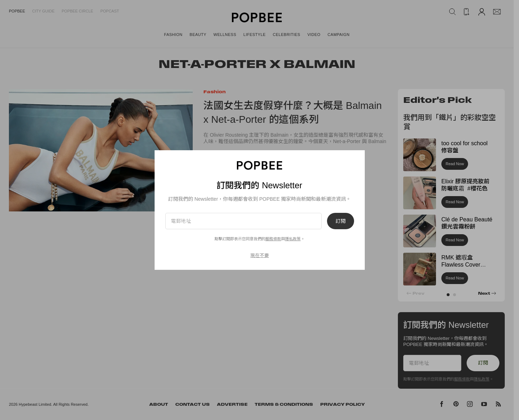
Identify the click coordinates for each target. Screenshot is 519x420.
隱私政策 (293, 239)
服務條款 (273, 239)
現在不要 (260, 255)
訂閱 (341, 221)
